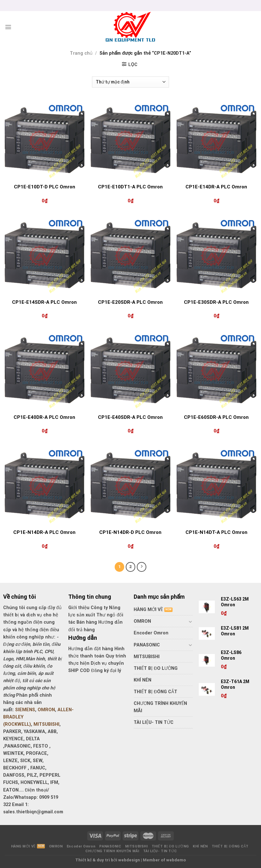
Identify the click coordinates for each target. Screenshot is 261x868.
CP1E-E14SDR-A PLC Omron (44, 302)
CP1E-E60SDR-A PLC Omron (216, 417)
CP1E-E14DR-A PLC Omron (216, 187)
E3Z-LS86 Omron (231, 655)
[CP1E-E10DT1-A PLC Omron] (130, 140)
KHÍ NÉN (143, 680)
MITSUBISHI (46, 724)
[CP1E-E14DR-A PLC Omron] (216, 140)
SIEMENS (25, 710)
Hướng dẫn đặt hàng (91, 649)
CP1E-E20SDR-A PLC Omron (130, 302)
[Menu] (8, 27)
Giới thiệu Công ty (89, 608)
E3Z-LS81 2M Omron (235, 631)
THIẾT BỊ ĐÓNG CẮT (155, 692)
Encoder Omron (151, 633)
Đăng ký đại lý (106, 671)
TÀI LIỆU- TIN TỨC (154, 722)
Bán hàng (87, 622)
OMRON (46, 710)
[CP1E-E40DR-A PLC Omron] (45, 370)
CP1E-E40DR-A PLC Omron (44, 417)
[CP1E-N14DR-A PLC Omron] (45, 485)
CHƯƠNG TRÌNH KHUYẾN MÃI (160, 707)
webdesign (129, 860)
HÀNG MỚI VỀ (148, 610)
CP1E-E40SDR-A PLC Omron (130, 417)
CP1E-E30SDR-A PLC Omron (216, 302)
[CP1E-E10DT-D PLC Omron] (45, 140)
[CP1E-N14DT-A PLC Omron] (216, 485)
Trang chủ (81, 53)
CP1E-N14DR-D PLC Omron (130, 532)
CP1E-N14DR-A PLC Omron (44, 532)
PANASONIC (147, 645)
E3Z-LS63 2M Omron (235, 602)
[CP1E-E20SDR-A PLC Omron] (130, 255)
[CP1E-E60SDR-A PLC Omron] (216, 370)
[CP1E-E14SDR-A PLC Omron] (45, 255)
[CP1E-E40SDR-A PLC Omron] (130, 370)
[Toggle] (191, 621)
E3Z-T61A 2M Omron (235, 684)
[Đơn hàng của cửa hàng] (130, 82)
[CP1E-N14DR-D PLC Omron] (130, 485)
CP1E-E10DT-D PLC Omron (45, 187)
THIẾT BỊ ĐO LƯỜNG (156, 668)
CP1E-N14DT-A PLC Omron (216, 532)
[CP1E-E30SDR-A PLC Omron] (216, 255)
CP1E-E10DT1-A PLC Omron (130, 187)
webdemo (176, 860)
